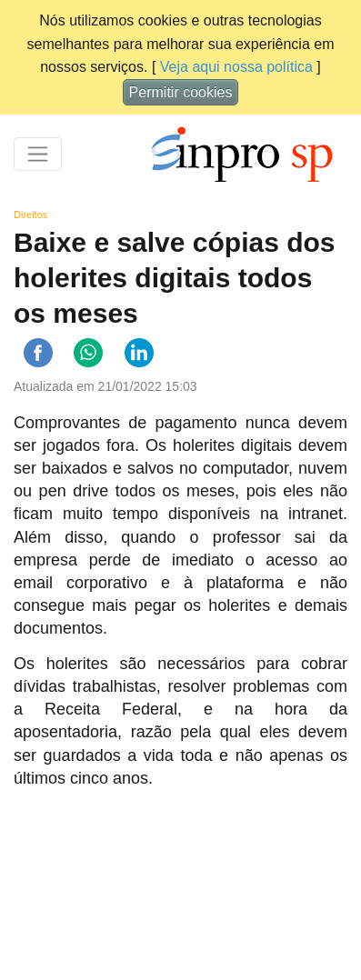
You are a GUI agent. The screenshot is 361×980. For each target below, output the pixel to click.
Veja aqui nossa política (236, 67)
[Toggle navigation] (38, 154)
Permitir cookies (181, 92)
